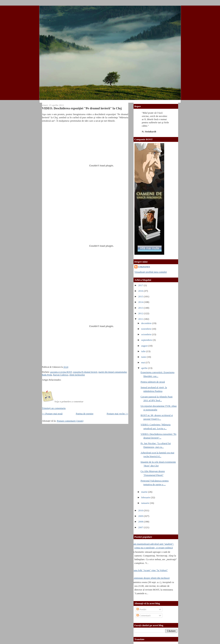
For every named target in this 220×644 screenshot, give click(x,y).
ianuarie (145, 503)
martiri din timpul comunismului (113, 372)
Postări (141, 609)
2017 (141, 285)
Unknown (144, 267)
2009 (141, 516)
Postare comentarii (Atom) (70, 421)
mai (143, 362)
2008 (141, 522)
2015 (141, 296)
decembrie (147, 323)
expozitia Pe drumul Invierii (85, 372)
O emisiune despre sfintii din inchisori (151, 578)
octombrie (147, 334)
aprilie (145, 368)
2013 (141, 308)
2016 (141, 291)
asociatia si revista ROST (61, 372)
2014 (141, 302)
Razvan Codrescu (61, 375)
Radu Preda (47, 375)
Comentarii (144, 615)
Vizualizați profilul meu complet (151, 272)
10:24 (66, 367)
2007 (141, 527)
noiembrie (147, 329)
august (145, 346)
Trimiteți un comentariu (54, 408)
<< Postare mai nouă (52, 414)
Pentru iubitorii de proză (153, 382)
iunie (144, 357)
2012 (141, 313)
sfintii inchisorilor (77, 375)
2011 (141, 319)
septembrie (147, 340)
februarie (146, 497)
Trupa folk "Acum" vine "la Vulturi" (150, 570)
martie (145, 492)
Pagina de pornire (85, 414)
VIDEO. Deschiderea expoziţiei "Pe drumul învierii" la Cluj (82, 108)
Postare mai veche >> (118, 414)
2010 (141, 510)
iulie (144, 351)
